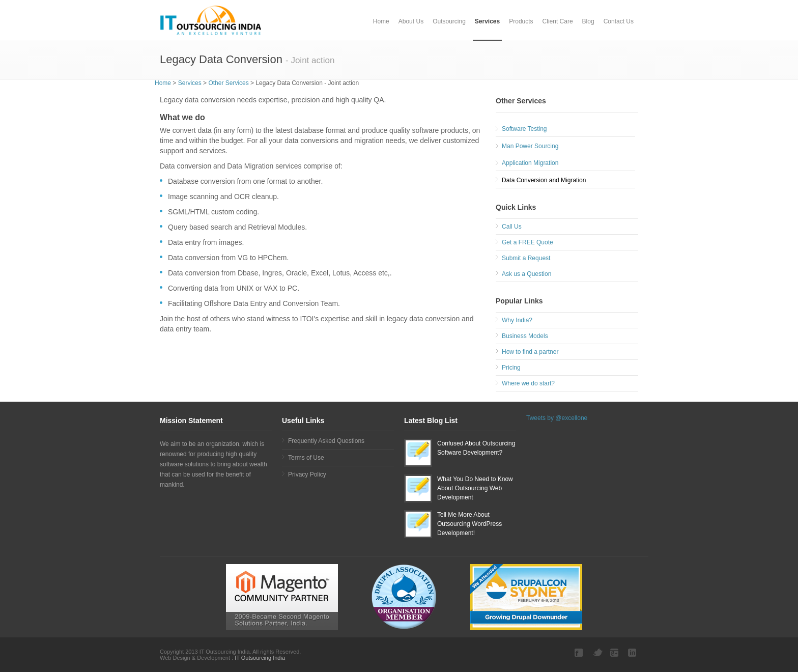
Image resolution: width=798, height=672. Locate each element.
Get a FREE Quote (528, 242)
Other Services (228, 83)
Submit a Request (526, 258)
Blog (588, 21)
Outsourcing (449, 21)
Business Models (525, 336)
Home (381, 21)
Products (521, 21)
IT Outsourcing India (259, 658)
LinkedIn (633, 653)
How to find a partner (530, 352)
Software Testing (524, 129)
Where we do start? (528, 383)
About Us (411, 21)
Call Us (512, 227)
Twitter (597, 653)
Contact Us (619, 21)
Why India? (517, 320)
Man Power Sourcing (530, 146)
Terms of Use (306, 458)
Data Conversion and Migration (544, 180)
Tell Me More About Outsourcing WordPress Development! (469, 524)
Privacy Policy (307, 474)
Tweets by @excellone (557, 418)
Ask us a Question (526, 274)
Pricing (511, 368)
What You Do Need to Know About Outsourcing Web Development (475, 488)
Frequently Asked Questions (326, 441)
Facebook (580, 653)
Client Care (558, 21)
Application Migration (530, 163)
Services (487, 21)
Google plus (615, 653)
